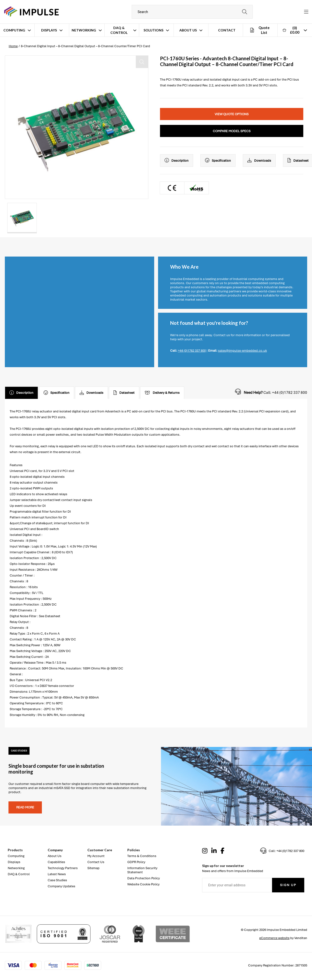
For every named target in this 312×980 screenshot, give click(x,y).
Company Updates (61, 886)
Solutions (153, 30)
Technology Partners (63, 868)
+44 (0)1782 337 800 (192, 351)
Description (177, 160)
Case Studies (57, 880)
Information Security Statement (142, 870)
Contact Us (96, 862)
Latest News (57, 874)
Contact (227, 30)
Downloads (259, 160)
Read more (25, 807)
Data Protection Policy (144, 878)
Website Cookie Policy (143, 884)
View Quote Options (232, 114)
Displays (49, 30)
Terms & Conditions (142, 856)
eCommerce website (274, 938)
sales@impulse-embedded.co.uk (243, 351)
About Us (188, 30)
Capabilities (56, 862)
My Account (96, 856)
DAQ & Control (119, 30)
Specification (218, 160)
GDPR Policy (136, 862)
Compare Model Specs (232, 131)
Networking (84, 30)
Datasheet (124, 393)
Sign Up (288, 885)
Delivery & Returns (162, 393)
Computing (14, 30)
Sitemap (93, 868)
